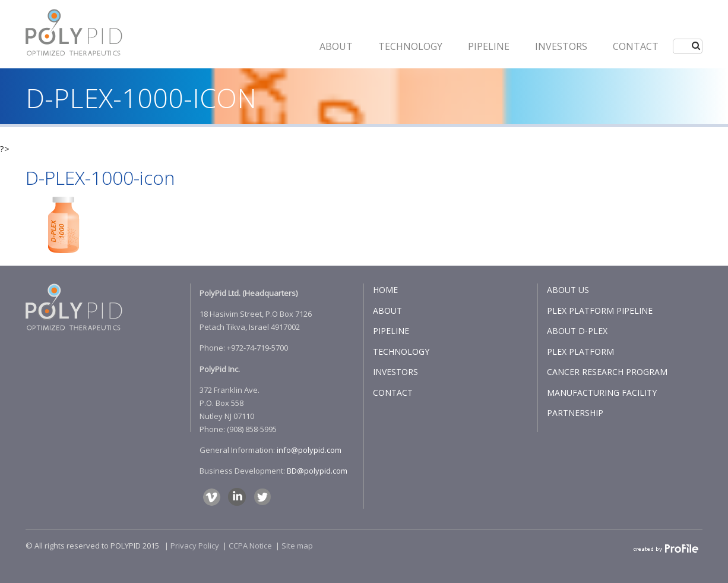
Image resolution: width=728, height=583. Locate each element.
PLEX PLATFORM (580, 352)
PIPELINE (489, 46)
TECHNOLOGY (401, 352)
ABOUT (336, 46)
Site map (297, 546)
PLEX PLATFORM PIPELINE (600, 311)
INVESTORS (561, 46)
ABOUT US (568, 290)
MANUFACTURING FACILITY (602, 393)
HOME (385, 290)
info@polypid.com (309, 450)
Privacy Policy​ (195, 546)
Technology (410, 46)
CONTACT (636, 46)
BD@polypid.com (317, 471)
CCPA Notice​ (250, 546)
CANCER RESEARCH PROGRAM (607, 372)
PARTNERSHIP (575, 413)
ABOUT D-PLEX (577, 331)
